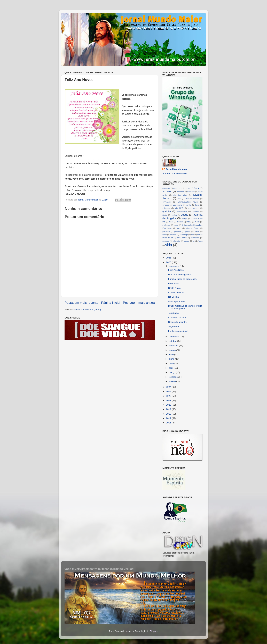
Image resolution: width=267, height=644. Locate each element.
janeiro (172, 381)
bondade (180, 191)
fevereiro (174, 377)
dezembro (174, 266)
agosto (172, 350)
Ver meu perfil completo (175, 174)
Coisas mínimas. (177, 292)
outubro (173, 341)
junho (172, 359)
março (172, 372)
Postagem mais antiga (139, 303)
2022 (169, 396)
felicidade (166, 208)
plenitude (166, 231)
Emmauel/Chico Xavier (188, 202)
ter (194, 241)
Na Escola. (174, 297)
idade (165, 215)
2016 (169, 423)
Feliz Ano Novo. (176, 270)
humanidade (182, 211)
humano (195, 211)
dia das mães (180, 195)
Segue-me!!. (175, 326)
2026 (169, 258)
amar (188, 188)
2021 (169, 400)
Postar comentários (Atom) (87, 310)
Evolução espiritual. (178, 331)
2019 (169, 409)
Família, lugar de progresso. (183, 279)
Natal (176, 225)
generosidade (194, 208)
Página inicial (111, 303)
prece (197, 231)
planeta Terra (192, 228)
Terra (200, 241)
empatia (166, 205)
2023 (169, 391)
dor (179, 199)
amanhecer (178, 188)
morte (197, 222)
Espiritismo (178, 205)
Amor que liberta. (177, 301)
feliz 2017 (179, 208)
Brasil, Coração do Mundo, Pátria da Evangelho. (185, 307)
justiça (184, 219)
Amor (196, 188)
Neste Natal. (175, 288)
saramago (184, 235)
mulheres (166, 225)
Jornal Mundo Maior (177, 169)
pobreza (178, 231)
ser (193, 235)
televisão (176, 241)
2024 (169, 387)
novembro (174, 337)
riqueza (173, 235)
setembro (174, 345)
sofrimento (195, 238)
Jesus (185, 215)
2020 (169, 405)
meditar (180, 222)
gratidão (167, 211)
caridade (191, 191)
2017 (169, 418)
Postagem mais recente (81, 303)
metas (189, 222)
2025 (169, 262)
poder (188, 231)
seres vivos (182, 238)
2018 (169, 414)
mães (171, 222)
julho (171, 354)
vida (169, 245)
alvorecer (166, 188)
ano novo (167, 191)
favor (197, 205)
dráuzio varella (192, 199)
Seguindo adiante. (178, 322)
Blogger (154, 631)
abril (171, 368)
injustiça (174, 215)
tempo (186, 241)
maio (172, 363)
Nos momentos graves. (180, 275)
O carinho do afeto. (178, 318)
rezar (165, 235)
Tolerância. (174, 313)
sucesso (166, 241)
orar (179, 228)
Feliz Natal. (174, 283)
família (189, 205)
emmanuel (167, 202)
